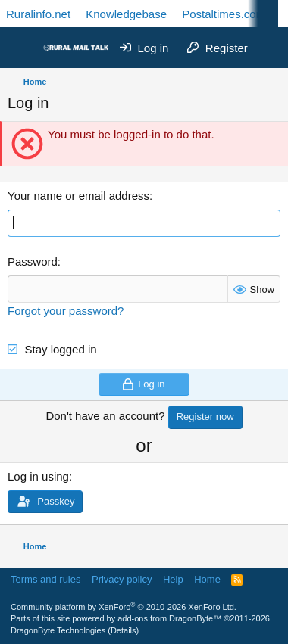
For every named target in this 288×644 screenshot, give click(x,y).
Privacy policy (122, 579)
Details (124, 630)
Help (173, 579)
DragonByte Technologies (58, 630)
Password (33, 261)
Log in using (38, 476)
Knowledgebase (126, 14)
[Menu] (21, 48)
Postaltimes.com (224, 14)
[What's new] (270, 48)
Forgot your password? (66, 311)
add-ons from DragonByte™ (169, 618)
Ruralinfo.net (38, 14)
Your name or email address (78, 196)
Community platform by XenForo (124, 607)
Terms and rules (45, 579)
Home (207, 579)
